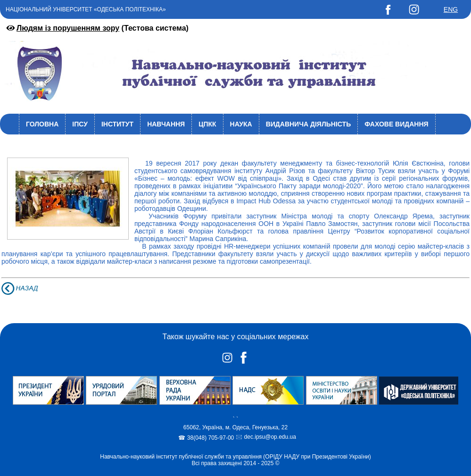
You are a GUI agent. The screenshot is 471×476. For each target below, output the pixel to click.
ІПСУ (80, 124)
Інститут (117, 124)
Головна (42, 124)
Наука (241, 124)
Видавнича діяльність (309, 124)
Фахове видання (396, 124)
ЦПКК (207, 124)
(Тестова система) (97, 28)
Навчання (166, 124)
